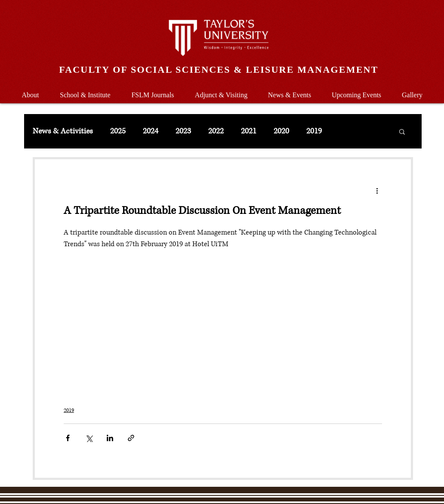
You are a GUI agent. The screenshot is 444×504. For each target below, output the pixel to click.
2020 (281, 131)
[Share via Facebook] (68, 438)
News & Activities (63, 131)
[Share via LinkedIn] (110, 438)
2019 (314, 131)
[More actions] (377, 190)
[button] (85, 91)
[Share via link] (131, 438)
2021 (249, 131)
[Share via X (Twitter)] (89, 438)
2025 (118, 131)
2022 (216, 131)
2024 (151, 131)
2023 (183, 131)
